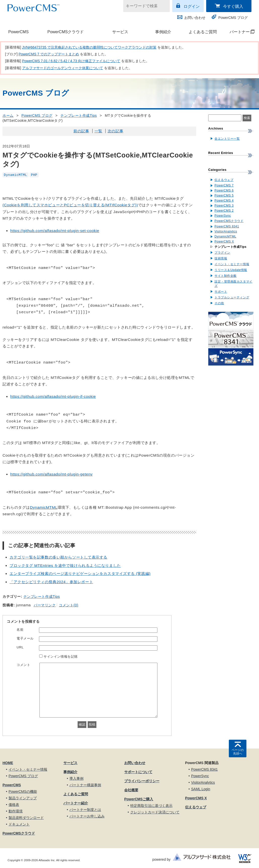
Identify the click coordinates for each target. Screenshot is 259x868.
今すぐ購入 (233, 6)
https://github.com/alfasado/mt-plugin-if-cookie (53, 396)
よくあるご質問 (203, 32)
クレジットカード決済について (155, 812)
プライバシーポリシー (142, 781)
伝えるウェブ (224, 180)
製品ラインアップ (23, 798)
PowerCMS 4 (224, 201)
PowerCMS (18, 32)
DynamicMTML (15, 175)
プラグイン (222, 253)
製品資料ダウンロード (26, 818)
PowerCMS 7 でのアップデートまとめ (49, 54)
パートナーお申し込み (87, 816)
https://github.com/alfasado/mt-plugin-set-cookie (55, 231)
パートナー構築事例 (85, 785)
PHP (34, 175)
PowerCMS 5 (224, 195)
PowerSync (223, 216)
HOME (8, 763)
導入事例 (76, 778)
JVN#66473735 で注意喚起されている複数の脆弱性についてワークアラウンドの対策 (89, 47)
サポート (221, 292)
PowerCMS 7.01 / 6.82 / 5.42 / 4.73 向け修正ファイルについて (71, 61)
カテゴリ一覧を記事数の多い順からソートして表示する (58, 557)
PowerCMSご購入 (139, 799)
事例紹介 (163, 32)
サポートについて (138, 772)
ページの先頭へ (238, 752)
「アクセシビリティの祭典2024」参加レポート (51, 582)
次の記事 (115, 131)
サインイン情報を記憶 (61, 657)
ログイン (192, 6)
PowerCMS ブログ (233, 18)
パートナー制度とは (85, 810)
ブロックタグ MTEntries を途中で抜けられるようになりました (65, 565)
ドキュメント (19, 824)
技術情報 (221, 258)
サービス (120, 32)
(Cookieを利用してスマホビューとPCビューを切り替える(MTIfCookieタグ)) (70, 205)
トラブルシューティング (232, 297)
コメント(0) (69, 605)
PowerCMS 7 (224, 185)
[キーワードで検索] (143, 6)
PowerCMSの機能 (23, 792)
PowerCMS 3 (224, 206)
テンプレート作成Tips (79, 115)
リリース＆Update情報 (231, 270)
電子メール (25, 638)
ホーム (8, 115)
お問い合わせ (195, 18)
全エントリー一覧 (227, 139)
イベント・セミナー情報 (232, 264)
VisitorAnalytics (226, 231)
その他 (219, 303)
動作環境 (16, 811)
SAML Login (201, 789)
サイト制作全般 (226, 276)
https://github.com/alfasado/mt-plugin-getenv (52, 474)
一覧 (98, 131)
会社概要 (131, 790)
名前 (20, 630)
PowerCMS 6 (224, 190)
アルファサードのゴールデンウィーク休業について (63, 68)
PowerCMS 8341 (227, 226)
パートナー (240, 32)
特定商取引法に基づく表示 (151, 806)
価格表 (14, 805)
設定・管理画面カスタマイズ (233, 284)
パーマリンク (45, 605)
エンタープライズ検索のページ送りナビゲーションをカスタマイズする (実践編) (80, 574)
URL (20, 647)
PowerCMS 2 (224, 211)
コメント (23, 665)
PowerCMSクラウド (66, 32)
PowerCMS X (224, 242)
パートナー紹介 (76, 803)
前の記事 (81, 131)
